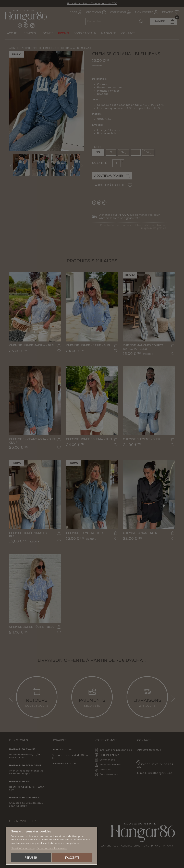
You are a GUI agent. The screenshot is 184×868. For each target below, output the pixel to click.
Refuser (31, 858)
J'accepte (72, 858)
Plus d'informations (23, 848)
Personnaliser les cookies (52, 848)
